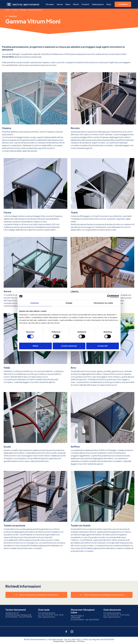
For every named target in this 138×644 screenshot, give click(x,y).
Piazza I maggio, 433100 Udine (77, 617)
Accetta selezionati (69, 346)
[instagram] (72, 632)
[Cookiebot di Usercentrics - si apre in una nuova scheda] (109, 296)
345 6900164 (94, 620)
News (68, 4)
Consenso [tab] (35, 303)
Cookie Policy (70, 641)
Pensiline (23, 10)
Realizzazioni (98, 4)
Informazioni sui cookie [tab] (103, 303)
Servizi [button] (60, 4)
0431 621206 (13, 617)
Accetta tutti (103, 346)
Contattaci (123, 4)
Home (8, 10)
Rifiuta (35, 346)
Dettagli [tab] (69, 303)
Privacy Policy (59, 641)
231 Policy (81, 641)
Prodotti (85, 4)
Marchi (76, 4)
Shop (109, 4)
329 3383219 (27, 617)
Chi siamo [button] (50, 4)
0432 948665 (79, 620)
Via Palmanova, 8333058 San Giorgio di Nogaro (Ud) (18, 614)
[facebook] (66, 632)
